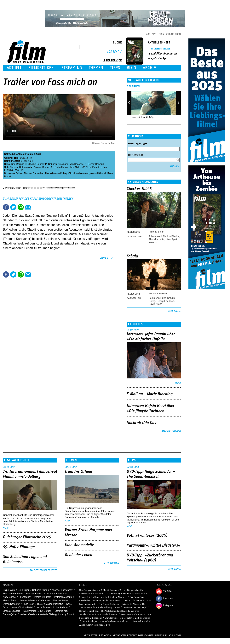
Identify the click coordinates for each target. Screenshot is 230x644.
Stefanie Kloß (61, 611)
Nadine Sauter (61, 601)
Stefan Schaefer (11, 604)
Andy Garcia (9, 597)
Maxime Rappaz (16, 164)
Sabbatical (136, 621)
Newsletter (91, 635)
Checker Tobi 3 (139, 189)
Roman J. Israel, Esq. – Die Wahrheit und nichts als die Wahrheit (109, 611)
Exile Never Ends (129, 614)
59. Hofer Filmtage (19, 547)
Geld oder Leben (78, 555)
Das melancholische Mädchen (114, 621)
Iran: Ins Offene (78, 472)
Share (21, 207)
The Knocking (113, 594)
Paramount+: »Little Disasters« (153, 545)
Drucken (35, 207)
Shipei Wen (9, 590)
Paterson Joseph (63, 597)
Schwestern (85, 594)
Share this (6, 207)
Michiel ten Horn (158, 293)
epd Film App (159, 58)
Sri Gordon (46, 611)
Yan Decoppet (77, 164)
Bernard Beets (34, 594)
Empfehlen (28, 207)
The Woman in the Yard (134, 594)
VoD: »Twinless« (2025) (147, 536)
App (154, 34)
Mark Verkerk (30, 611)
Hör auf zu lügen (90, 621)
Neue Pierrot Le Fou (96, 167)
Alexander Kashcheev (61, 590)
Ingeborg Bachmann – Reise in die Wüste (120, 604)
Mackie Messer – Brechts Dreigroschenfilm (123, 590)
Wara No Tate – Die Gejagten (118, 618)
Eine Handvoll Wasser (107, 614)
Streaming (72, 68)
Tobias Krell (155, 236)
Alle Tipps (174, 569)
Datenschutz (146, 635)
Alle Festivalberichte (43, 571)
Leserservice (112, 60)
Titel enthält (138, 144)
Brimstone (97, 618)
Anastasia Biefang (47, 614)
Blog (131, 68)
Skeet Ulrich (25, 597)
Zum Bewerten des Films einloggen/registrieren (38, 199)
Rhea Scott (28, 604)
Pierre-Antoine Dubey (56, 173)
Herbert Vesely (27, 614)
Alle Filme (174, 311)
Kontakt (132, 635)
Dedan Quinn (10, 614)
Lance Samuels (44, 607)
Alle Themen (111, 563)
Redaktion (105, 635)
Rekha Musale (61, 167)
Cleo (117, 607)
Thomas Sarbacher (34, 173)
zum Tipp (107, 258)
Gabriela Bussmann (58, 164)
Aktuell (14, 68)
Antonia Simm (156, 232)
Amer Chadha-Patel (22, 607)
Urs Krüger (23, 590)
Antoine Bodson (42, 167)
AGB (171, 635)
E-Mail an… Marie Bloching (150, 394)
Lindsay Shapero (12, 611)
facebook (168, 598)
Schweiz (9, 154)
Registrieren (173, 34)
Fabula (132, 256)
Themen (96, 68)
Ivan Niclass (76, 167)
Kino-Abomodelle (79, 545)
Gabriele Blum (39, 590)
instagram (168, 605)
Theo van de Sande (13, 594)
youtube (167, 591)
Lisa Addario (61, 607)
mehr (178, 383)
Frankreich (20, 154)
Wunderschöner (87, 614)
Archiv (149, 68)
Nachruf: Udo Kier (142, 423)
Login (161, 34)
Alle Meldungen (171, 431)
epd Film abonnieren (164, 54)
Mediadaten (119, 635)
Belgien (31, 154)
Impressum (161, 635)
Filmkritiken (41, 68)
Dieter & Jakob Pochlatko (50, 604)
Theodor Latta (156, 239)
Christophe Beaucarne (56, 594)
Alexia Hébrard (98, 173)
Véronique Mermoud (79, 173)
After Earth (98, 594)
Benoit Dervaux (96, 164)
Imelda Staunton (43, 597)
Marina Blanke (171, 236)
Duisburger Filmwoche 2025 (27, 537)
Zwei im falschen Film (134, 601)
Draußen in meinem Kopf (134, 607)
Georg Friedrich (165, 301)
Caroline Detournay (20, 167)
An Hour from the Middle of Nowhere (109, 597)
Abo (148, 34)
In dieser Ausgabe (161, 49)
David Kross (155, 304)
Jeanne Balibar (15, 173)
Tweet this (13, 207)
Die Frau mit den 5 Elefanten (107, 601)
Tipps (115, 68)
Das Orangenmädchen (89, 590)
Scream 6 (84, 597)
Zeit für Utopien (143, 618)
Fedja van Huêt (157, 298)
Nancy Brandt (67, 614)
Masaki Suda (10, 601)
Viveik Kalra (44, 601)
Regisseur (136, 155)
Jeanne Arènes (27, 601)
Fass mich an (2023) (142, 117)
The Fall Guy (106, 607)
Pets (108, 625)
